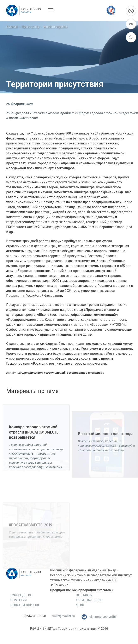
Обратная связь (89, 600)
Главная (12, 27)
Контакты (85, 595)
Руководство (21, 595)
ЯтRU (80, 605)
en (131, 24)
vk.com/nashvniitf (99, 617)
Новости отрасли (55, 27)
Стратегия (19, 600)
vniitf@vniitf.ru (64, 616)
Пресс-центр (30, 27)
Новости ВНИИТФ (25, 605)
